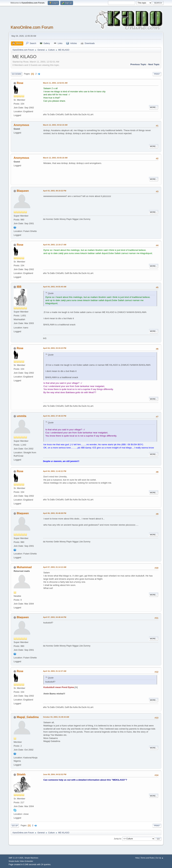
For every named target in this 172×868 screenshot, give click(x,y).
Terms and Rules (147, 858)
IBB (19, 287)
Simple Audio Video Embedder (21, 861)
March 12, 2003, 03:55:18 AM (55, 158)
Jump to (117, 839)
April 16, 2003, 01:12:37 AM (55, 671)
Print (157, 74)
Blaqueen (23, 191)
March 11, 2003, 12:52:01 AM (55, 83)
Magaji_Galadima (28, 717)
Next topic (154, 64)
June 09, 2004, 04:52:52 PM (55, 774)
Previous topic (138, 64)
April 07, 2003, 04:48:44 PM (55, 617)
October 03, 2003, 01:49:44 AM (56, 717)
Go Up (15, 826)
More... (154, 107)
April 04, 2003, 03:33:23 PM (55, 348)
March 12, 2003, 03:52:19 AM (55, 125)
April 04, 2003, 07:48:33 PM (55, 416)
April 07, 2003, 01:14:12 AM (55, 567)
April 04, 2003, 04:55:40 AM (55, 287)
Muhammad (24, 567)
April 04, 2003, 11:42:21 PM (55, 471)
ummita (22, 416)
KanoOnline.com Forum (32, 27)
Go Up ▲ (160, 858)
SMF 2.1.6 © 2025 (16, 858)
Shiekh (21, 774)
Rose (20, 83)
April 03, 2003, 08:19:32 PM (55, 191)
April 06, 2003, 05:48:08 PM (55, 513)
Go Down (16, 74)
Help (137, 858)
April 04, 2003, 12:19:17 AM (55, 245)
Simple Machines (31, 858)
